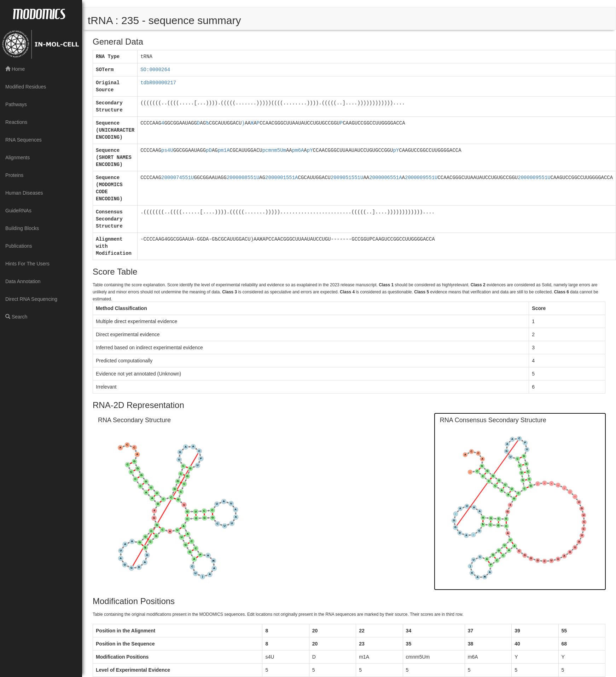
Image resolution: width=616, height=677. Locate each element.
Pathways (16, 104)
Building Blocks (22, 228)
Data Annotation (23, 281)
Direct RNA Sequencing (31, 299)
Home (15, 69)
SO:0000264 (155, 70)
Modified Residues (26, 87)
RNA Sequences (24, 140)
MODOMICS (39, 13)
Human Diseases (24, 193)
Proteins (14, 175)
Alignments (18, 157)
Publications (19, 246)
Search (16, 317)
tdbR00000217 (158, 83)
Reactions (16, 122)
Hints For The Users (27, 264)
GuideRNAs (18, 211)
